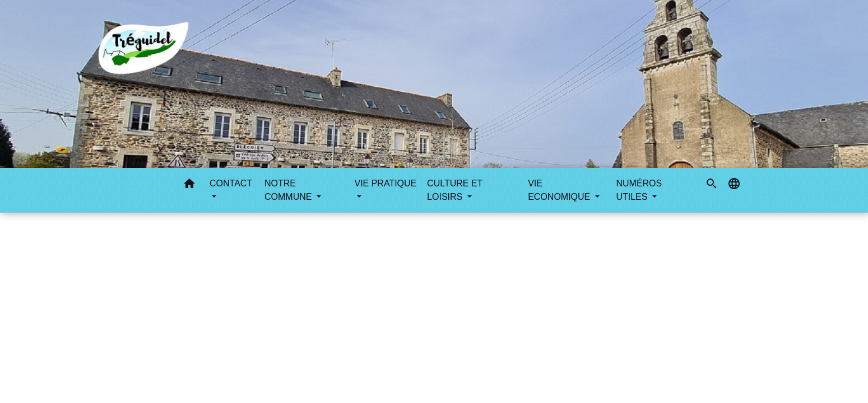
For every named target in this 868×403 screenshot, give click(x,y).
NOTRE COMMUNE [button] (289, 190)
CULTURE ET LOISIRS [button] (455, 190)
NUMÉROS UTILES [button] (639, 190)
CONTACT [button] (231, 183)
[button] (189, 186)
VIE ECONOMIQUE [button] (560, 190)
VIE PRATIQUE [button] (385, 183)
